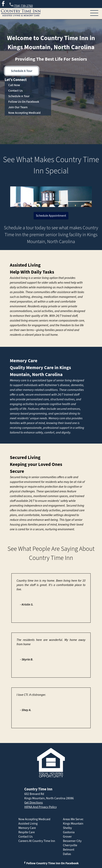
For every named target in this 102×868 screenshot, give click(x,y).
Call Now (14, 85)
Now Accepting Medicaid (24, 113)
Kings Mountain (73, 824)
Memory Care (24, 361)
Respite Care (26, 832)
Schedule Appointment (51, 216)
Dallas (67, 854)
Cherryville (70, 845)
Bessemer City (72, 841)
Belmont (69, 850)
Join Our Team (18, 107)
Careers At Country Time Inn (37, 841)
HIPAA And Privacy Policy (41, 807)
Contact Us (15, 91)
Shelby (67, 828)
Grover (67, 837)
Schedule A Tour (22, 71)
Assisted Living (25, 265)
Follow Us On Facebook (24, 102)
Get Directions (34, 803)
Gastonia (69, 832)
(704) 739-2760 (21, 5)
